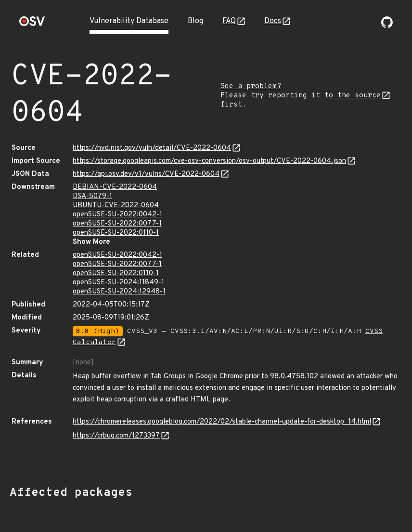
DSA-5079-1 (92, 196)
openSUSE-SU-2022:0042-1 (117, 215)
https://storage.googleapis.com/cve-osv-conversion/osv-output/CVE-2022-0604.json (209, 161)
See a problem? (251, 86)
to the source (353, 96)
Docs (273, 21)
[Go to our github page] (387, 26)
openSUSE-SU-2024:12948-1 (119, 292)
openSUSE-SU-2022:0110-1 (116, 233)
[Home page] (32, 24)
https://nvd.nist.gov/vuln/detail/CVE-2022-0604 (152, 148)
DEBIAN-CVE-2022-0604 (115, 187)
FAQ (229, 21)
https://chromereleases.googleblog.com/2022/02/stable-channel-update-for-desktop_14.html (222, 422)
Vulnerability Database (129, 21)
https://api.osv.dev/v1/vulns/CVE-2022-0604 (146, 174)
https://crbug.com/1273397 (116, 436)
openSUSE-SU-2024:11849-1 (118, 283)
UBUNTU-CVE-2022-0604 (116, 206)
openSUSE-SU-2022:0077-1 (117, 224)
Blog (195, 21)
